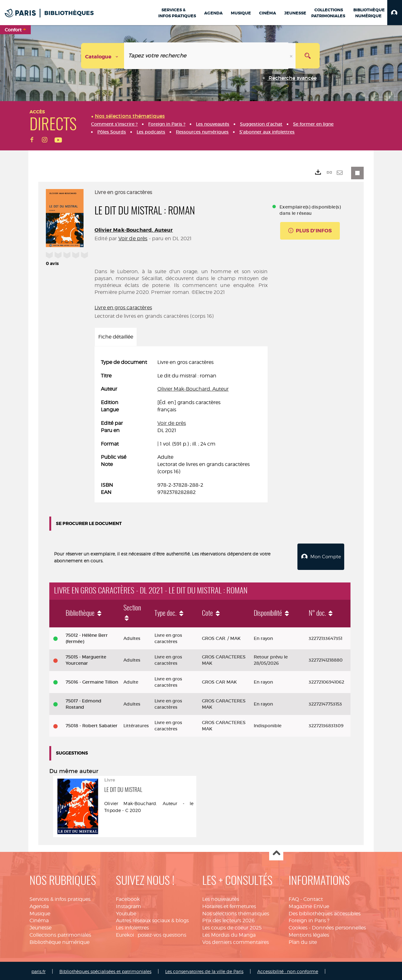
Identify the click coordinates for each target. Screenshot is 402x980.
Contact (313, 898)
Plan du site (303, 941)
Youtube (126, 912)
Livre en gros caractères (123, 308)
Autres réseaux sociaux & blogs (152, 919)
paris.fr (38, 970)
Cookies (298, 926)
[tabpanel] (181, 428)
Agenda (39, 905)
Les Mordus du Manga (229, 933)
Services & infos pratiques (60, 898)
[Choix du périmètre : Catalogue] (103, 56)
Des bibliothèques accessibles (325, 912)
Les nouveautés (221, 898)
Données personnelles (339, 926)
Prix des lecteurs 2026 (228, 919)
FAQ (294, 898)
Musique (40, 912)
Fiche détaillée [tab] (116, 337)
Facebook (128, 898)
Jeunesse (41, 926)
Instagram (128, 905)
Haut (276, 852)
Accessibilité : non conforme (288, 970)
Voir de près (133, 238)
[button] (395, 13)
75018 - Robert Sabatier (92, 724)
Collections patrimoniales (60, 933)
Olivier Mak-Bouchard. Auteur (134, 230)
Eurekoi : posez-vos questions (151, 933)
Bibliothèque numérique (60, 941)
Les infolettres (132, 926)
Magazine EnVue (309, 905)
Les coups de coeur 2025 (232, 926)
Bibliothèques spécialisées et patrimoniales (105, 970)
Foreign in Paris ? (309, 919)
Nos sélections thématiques (236, 912)
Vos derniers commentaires (236, 941)
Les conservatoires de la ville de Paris (204, 970)
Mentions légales (309, 933)
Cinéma (39, 919)
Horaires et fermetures (229, 905)
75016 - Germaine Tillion (92, 680)
